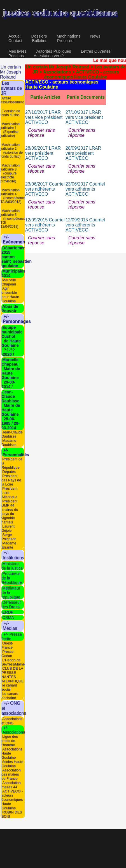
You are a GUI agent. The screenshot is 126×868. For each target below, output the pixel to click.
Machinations (68, 36)
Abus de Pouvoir (10, 308)
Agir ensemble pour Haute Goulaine (10, 295)
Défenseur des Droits (11, 605)
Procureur (66, 41)
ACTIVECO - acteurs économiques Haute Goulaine (12, 799)
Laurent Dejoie (8, 528)
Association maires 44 (11, 785)
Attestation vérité (49, 56)
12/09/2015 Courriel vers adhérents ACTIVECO (45, 225)
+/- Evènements (20, 239)
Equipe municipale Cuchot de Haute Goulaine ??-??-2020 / (12, 341)
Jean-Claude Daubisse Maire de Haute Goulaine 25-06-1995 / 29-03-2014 (11, 410)
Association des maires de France (11, 774)
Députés (9, 471)
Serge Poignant (9, 536)
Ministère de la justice (12, 566)
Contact (15, 41)
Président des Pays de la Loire (11, 480)
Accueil (15, 36)
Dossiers (39, 36)
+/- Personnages (21, 319)
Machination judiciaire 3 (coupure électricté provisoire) (10, 173)
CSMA (8, 617)
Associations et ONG (12, 721)
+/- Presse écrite (12, 636)
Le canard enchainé (10, 695)
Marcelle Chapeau (9, 282)
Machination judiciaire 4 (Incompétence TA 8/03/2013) (13, 196)
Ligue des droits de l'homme (10, 741)
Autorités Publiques (54, 51)
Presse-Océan (8, 653)
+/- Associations (13, 730)
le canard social (9, 687)
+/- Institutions (18, 555)
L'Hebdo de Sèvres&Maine (13, 662)
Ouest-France (7, 645)
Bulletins (40, 41)
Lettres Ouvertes (96, 51)
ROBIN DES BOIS (12, 814)
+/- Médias (14, 625)
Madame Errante (9, 545)
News (95, 36)
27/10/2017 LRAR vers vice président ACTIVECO (44, 117)
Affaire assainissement (12, 100)
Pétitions (16, 56)
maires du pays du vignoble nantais (10, 515)
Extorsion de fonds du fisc (10, 113)
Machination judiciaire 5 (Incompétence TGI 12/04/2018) (13, 218)
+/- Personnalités (15, 452)
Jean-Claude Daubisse (12, 434)
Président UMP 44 (9, 503)
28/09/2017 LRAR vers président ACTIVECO (43, 153)
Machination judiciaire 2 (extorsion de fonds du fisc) (12, 150)
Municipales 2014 (13, 273)
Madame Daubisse (9, 443)
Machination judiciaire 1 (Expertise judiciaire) (10, 129)
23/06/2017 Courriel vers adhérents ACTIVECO (45, 189)
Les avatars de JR (12, 88)
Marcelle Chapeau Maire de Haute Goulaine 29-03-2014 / (11, 373)
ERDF (8, 612)
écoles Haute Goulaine (12, 764)
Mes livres (17, 51)
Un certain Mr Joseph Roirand (11, 72)
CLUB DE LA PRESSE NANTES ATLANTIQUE (12, 674)
